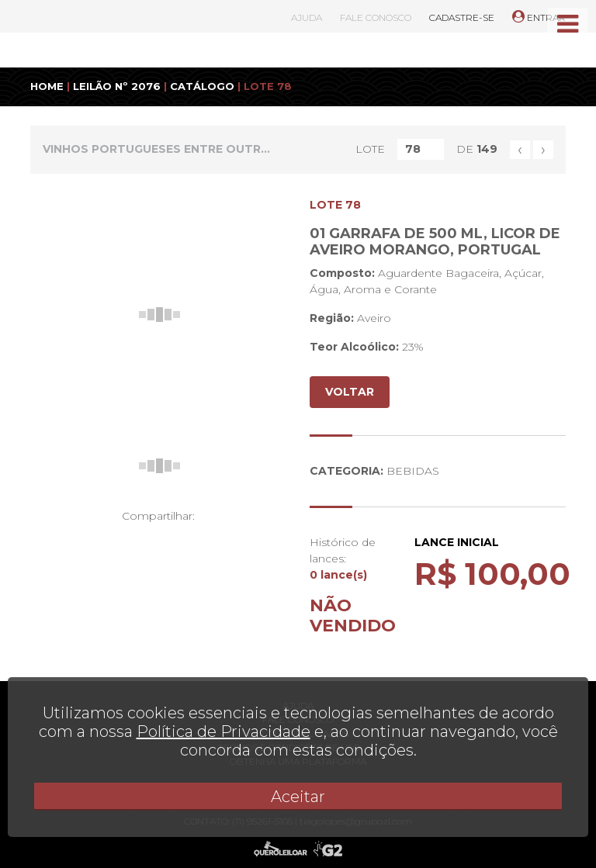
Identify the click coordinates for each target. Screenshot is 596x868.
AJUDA (307, 17)
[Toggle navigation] (568, 24)
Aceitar (298, 797)
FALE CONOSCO (376, 17)
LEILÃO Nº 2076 (117, 86)
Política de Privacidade (223, 731)
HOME (47, 86)
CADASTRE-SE (462, 17)
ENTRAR (539, 17)
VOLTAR (350, 392)
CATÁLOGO (202, 86)
